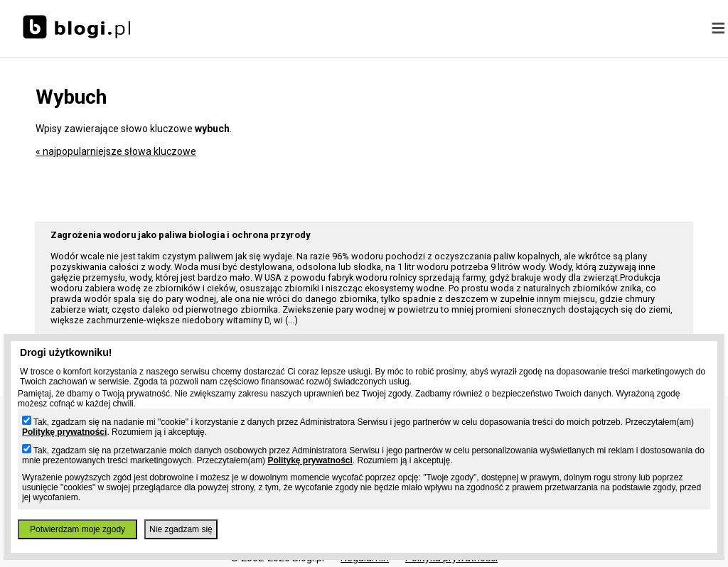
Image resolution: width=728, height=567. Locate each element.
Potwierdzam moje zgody (77, 529)
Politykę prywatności (64, 432)
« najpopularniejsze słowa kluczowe (116, 151)
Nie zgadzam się (181, 529)
